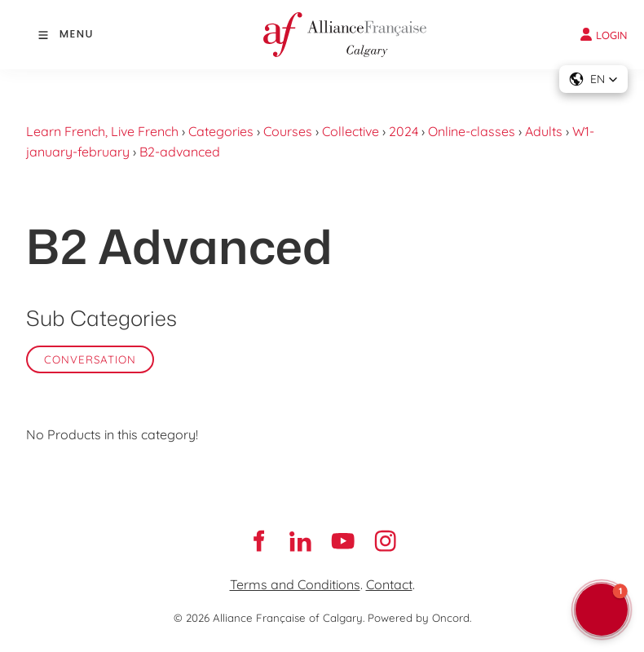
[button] (593, 79)
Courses (288, 131)
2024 (404, 131)
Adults (544, 131)
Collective (351, 131)
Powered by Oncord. (419, 618)
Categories (221, 131)
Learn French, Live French (102, 131)
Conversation (90, 359)
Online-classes (472, 131)
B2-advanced (180, 152)
